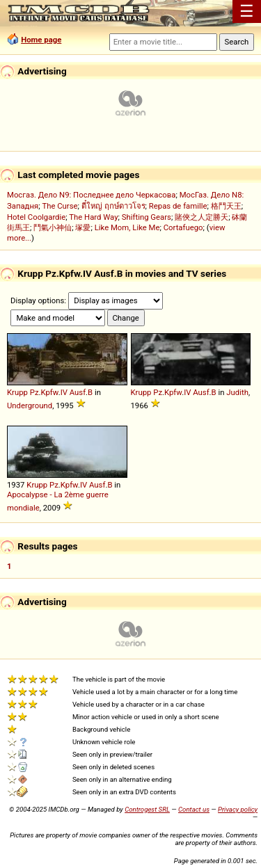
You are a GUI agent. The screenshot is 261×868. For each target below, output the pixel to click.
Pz (34, 392)
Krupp (17, 392)
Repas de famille (178, 206)
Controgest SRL (147, 809)
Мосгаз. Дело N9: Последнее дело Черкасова (91, 195)
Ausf (78, 392)
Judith (237, 392)
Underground (30, 405)
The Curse (60, 206)
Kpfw (50, 392)
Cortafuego (183, 227)
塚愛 (83, 227)
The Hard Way (93, 217)
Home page (41, 40)
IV (64, 392)
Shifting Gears (147, 217)
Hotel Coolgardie (36, 217)
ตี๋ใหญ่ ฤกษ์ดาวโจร (113, 206)
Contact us (194, 809)
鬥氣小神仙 (53, 227)
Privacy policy (238, 809)
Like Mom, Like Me (127, 227)
